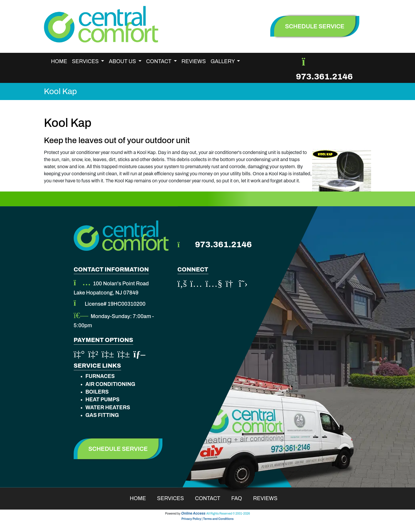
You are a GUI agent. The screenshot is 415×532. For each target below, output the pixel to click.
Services (174, 498)
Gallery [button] (223, 61)
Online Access (193, 513)
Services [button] (86, 61)
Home (59, 61)
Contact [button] (159, 61)
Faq (241, 498)
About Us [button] (123, 61)
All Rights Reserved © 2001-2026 (228, 514)
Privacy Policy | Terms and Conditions (207, 519)
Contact (211, 498)
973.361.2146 (324, 77)
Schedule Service (118, 449)
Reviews (194, 61)
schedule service (315, 26)
